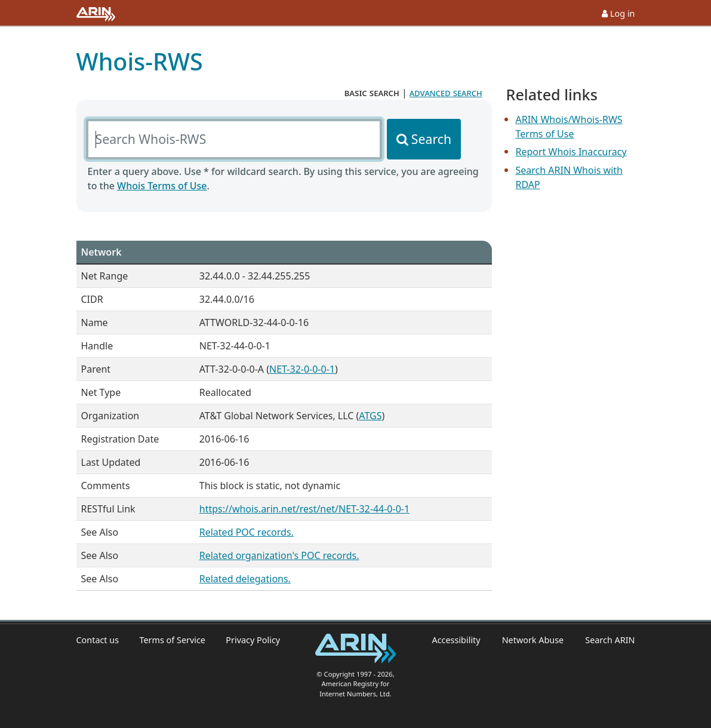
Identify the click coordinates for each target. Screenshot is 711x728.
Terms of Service (172, 640)
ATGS (370, 416)
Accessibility (456, 640)
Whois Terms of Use (162, 186)
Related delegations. (245, 579)
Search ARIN (610, 640)
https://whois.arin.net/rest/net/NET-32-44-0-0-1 (304, 509)
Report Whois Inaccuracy (571, 152)
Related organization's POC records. (279, 555)
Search (431, 139)
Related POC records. (247, 532)
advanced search (446, 93)
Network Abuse (533, 640)
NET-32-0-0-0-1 (302, 369)
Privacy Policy (253, 640)
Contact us (98, 640)
